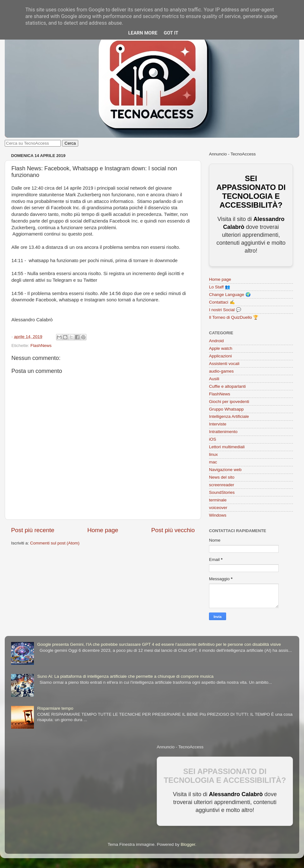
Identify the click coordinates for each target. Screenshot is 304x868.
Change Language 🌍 (230, 295)
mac (213, 462)
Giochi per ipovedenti (229, 402)
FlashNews (41, 346)
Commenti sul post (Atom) (55, 543)
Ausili (214, 379)
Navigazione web (225, 470)
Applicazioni (220, 356)
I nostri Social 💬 (225, 310)
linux (213, 454)
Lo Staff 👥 (220, 287)
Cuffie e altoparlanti (227, 386)
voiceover (218, 508)
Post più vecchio (173, 530)
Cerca (70, 143)
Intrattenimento (223, 432)
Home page (103, 530)
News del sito (222, 477)
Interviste (218, 424)
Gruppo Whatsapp (226, 409)
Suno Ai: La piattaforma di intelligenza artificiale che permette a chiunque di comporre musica (125, 676)
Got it (171, 33)
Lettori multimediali (227, 447)
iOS (213, 439)
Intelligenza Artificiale (229, 416)
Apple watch (221, 348)
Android (216, 341)
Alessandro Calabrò (236, 794)
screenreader (222, 485)
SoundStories (222, 492)
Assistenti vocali (224, 364)
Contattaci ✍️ (222, 302)
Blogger (188, 844)
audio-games (221, 371)
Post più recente (33, 530)
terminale (218, 500)
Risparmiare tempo (55, 708)
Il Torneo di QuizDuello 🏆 (234, 317)
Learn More (143, 33)
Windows (218, 515)
